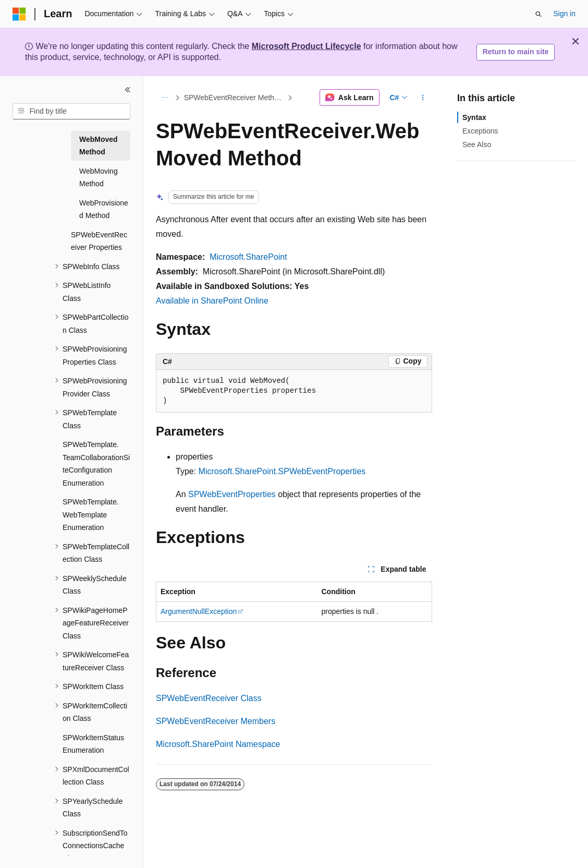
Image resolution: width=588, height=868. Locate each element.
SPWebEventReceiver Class (209, 698)
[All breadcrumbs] (165, 98)
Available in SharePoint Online (212, 301)
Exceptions (480, 131)
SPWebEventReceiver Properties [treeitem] (99, 241)
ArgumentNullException (199, 611)
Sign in (564, 14)
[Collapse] (128, 90)
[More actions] (423, 98)
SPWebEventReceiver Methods (235, 98)
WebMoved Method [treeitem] (99, 146)
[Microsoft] (19, 14)
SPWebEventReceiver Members (216, 721)
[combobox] (71, 112)
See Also (477, 144)
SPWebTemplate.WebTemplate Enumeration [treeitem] (91, 515)
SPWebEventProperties (232, 494)
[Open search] (538, 14)
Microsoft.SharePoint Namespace (218, 744)
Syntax (474, 117)
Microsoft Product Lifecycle (307, 46)
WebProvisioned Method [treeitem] (104, 209)
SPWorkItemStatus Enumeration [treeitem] (93, 744)
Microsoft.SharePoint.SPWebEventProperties (282, 471)
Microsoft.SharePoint (248, 257)
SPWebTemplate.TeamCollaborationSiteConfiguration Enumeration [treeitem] (96, 464)
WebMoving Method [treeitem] (99, 178)
